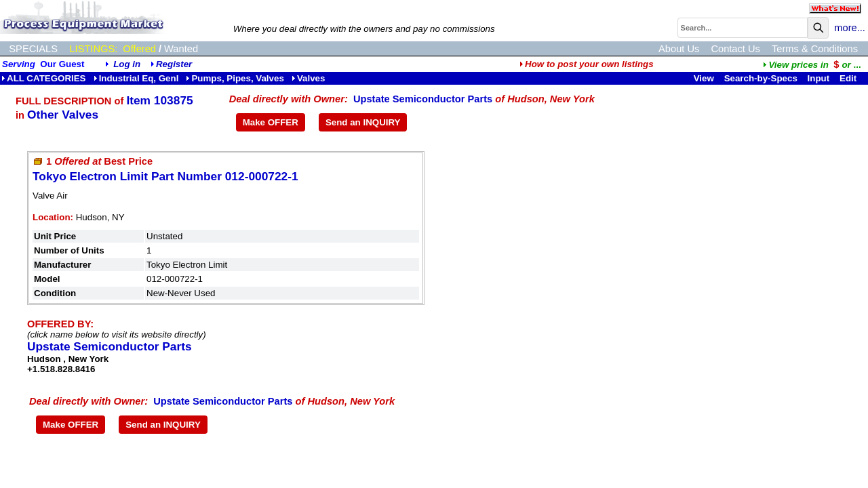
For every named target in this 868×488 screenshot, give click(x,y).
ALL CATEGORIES (44, 78)
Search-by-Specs (761, 78)
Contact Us (735, 49)
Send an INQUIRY (363, 122)
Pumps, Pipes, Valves (235, 78)
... (812, 65)
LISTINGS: (93, 49)
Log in (127, 64)
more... (850, 28)
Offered (139, 49)
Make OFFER (271, 122)
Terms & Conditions (815, 49)
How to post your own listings (587, 64)
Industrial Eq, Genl (136, 78)
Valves (309, 78)
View (704, 78)
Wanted (181, 49)
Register (174, 64)
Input (819, 78)
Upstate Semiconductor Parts (423, 99)
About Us (679, 49)
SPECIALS (33, 49)
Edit (849, 78)
